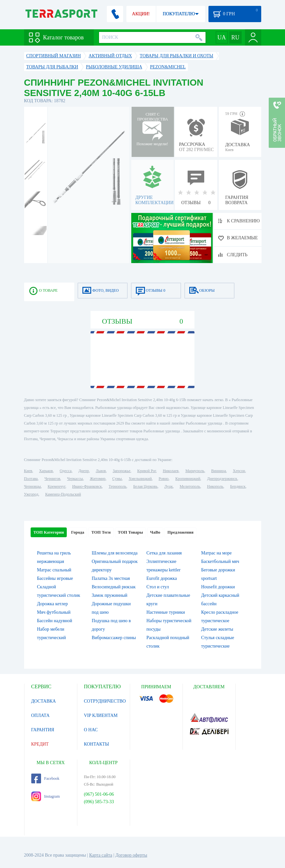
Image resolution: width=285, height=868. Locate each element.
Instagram (46, 796)
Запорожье (121, 471)
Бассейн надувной (55, 621)
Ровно (164, 479)
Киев (28, 471)
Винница (218, 471)
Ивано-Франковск (87, 486)
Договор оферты (131, 855)
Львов (101, 471)
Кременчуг (56, 486)
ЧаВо (155, 532)
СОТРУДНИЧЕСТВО (105, 701)
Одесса (65, 471)
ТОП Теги (101, 532)
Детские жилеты (217, 629)
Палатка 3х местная (111, 578)
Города (78, 532)
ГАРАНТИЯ (43, 730)
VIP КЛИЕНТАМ (101, 715)
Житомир (98, 479)
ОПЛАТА (41, 715)
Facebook (45, 778)
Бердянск (238, 486)
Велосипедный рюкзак (114, 587)
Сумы (117, 479)
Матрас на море (217, 553)
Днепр (84, 471)
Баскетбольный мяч (220, 561)
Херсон (239, 471)
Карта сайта (101, 855)
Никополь (215, 486)
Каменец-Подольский (63, 494)
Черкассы (75, 479)
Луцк (168, 486)
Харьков (46, 471)
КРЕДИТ (40, 744)
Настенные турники (166, 612)
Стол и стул (158, 587)
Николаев (171, 471)
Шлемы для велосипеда (115, 553)
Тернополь (118, 486)
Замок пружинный (110, 595)
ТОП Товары (130, 532)
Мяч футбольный (54, 612)
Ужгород (31, 494)
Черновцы (33, 486)
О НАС (91, 730)
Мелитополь (190, 486)
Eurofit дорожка (162, 578)
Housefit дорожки (218, 587)
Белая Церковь (145, 486)
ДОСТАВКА (44, 701)
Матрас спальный (54, 570)
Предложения (180, 532)
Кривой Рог (146, 471)
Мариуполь (195, 471)
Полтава (31, 479)
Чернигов (52, 479)
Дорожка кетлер (53, 604)
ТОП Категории (49, 532)
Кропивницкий (188, 479)
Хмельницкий (140, 479)
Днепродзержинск (222, 479)
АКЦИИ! (141, 14)
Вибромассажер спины (114, 638)
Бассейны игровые (55, 578)
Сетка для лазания (164, 553)
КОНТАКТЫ (97, 744)
